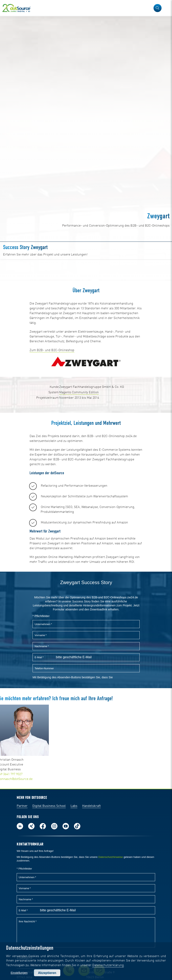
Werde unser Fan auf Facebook (43, 826)
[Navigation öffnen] (166, 8)
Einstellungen (19, 973)
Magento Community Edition (79, 392)
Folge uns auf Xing (31, 826)
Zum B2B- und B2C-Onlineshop (52, 350)
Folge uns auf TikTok (77, 826)
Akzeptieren (47, 973)
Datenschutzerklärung (108, 965)
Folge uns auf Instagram (54, 826)
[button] (158, 8)
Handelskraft (91, 806)
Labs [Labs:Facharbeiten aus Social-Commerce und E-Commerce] (74, 806)
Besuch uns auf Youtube (66, 826)
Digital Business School (49, 806)
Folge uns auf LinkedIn (20, 826)
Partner (22, 806)
